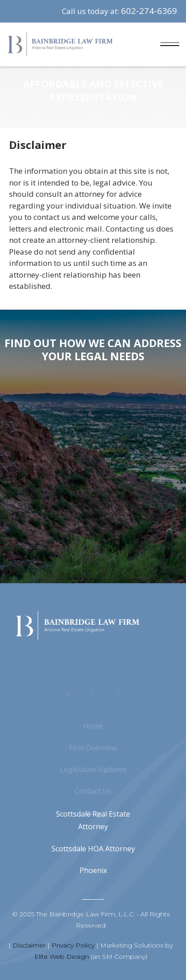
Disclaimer (29, 945)
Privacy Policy (73, 945)
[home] (60, 44)
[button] (170, 45)
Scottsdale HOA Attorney (93, 849)
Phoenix (93, 870)
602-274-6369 (149, 11)
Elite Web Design (62, 957)
